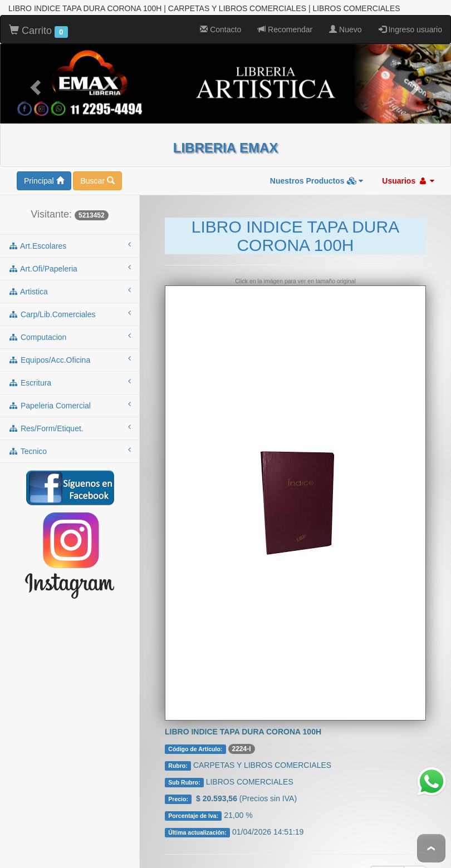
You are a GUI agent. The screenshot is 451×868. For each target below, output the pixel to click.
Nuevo (345, 14)
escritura (70, 367)
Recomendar (285, 14)
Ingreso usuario (410, 14)
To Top (431, 848)
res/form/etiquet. (70, 412)
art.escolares (70, 230)
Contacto (220, 14)
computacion (70, 321)
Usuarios (408, 165)
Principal (44, 165)
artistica (70, 275)
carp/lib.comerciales (70, 298)
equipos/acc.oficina (70, 344)
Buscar (97, 165)
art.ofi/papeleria (70, 253)
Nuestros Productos (317, 165)
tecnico (70, 435)
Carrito (38, 16)
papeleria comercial (70, 389)
